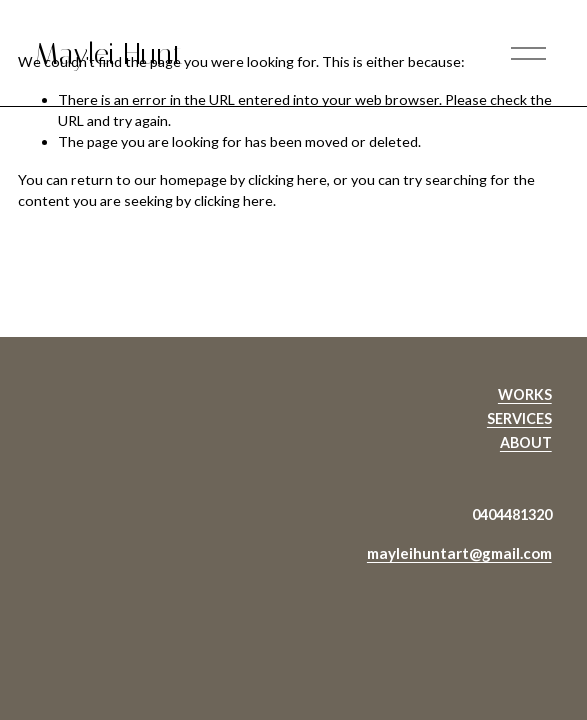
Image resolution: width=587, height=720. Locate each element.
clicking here (287, 179)
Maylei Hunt (109, 53)
